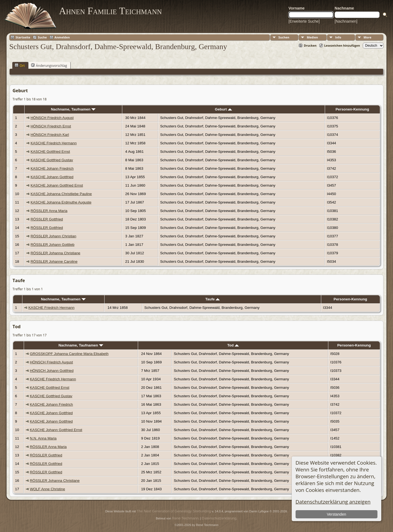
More (367, 37)
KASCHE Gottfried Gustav (52, 160)
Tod (233, 345)
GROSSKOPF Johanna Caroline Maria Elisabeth (69, 354)
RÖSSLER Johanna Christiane (55, 253)
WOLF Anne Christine (47, 489)
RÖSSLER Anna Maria (49, 211)
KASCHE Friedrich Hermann (54, 143)
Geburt (223, 109)
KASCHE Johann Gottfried (52, 177)
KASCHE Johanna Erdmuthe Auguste (61, 202)
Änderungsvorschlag (49, 65)
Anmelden (62, 37)
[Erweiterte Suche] (304, 21)
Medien (312, 37)
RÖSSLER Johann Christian (53, 236)
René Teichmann (185, 518)
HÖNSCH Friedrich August (52, 118)
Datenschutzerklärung (219, 518)
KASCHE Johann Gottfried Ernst (57, 185)
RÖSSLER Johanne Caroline (54, 261)
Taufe (212, 299)
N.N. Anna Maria (43, 438)
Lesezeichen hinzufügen (342, 45)
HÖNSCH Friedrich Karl (50, 135)
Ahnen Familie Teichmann (110, 11)
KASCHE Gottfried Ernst (50, 152)
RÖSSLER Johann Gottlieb (53, 245)
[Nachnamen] (346, 21)
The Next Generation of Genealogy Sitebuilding (174, 511)
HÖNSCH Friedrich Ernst (51, 126)
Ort (20, 65)
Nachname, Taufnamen (73, 109)
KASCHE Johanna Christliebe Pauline (61, 194)
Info (338, 37)
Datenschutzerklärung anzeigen (333, 502)
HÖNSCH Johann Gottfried (52, 371)
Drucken (310, 45)
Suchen (284, 37)
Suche (42, 37)
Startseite (23, 37)
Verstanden (336, 514)
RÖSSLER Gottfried (47, 219)
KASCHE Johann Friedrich (52, 168)
